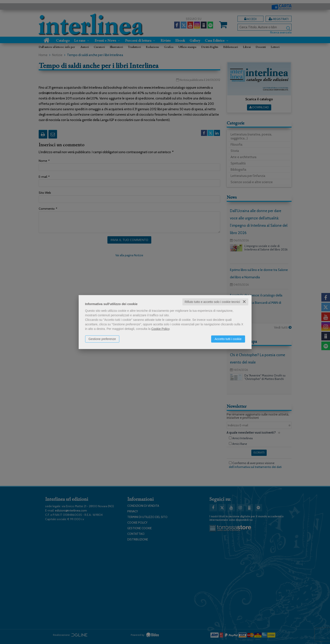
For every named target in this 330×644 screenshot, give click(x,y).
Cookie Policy (160, 329)
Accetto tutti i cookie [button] (228, 339)
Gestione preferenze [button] (102, 339)
